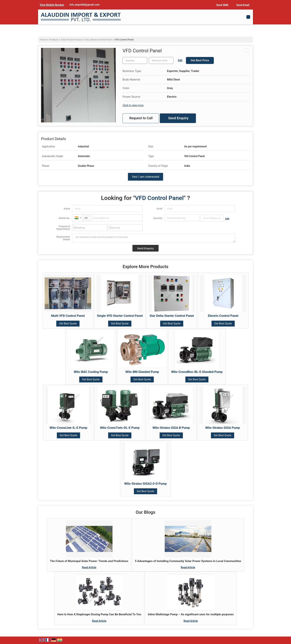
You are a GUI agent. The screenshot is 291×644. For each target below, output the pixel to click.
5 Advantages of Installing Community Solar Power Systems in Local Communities (188, 561)
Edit (180, 60)
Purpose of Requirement (63, 228)
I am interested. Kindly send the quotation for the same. (154, 238)
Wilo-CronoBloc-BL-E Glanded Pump (197, 372)
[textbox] (161, 60)
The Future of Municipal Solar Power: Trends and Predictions (89, 561)
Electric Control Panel (223, 316)
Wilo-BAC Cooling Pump (91, 372)
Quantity (158, 218)
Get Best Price (200, 60)
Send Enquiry (178, 118)
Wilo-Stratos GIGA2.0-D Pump (145, 484)
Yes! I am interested (145, 177)
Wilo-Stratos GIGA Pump (223, 428)
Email (159, 209)
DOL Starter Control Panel (99, 40)
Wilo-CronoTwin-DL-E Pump (120, 428)
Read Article (89, 567)
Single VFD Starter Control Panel (120, 316)
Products (54, 40)
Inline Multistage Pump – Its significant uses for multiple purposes (191, 614)
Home (43, 40)
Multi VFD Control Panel (68, 316)
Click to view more (133, 105)
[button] (52, 5)
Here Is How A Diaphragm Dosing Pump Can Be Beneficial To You (99, 614)
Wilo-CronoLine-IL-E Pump (68, 428)
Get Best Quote (68, 323)
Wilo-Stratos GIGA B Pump (171, 428)
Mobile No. (64, 218)
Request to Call (141, 118)
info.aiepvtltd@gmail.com (85, 5)
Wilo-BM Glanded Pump (142, 372)
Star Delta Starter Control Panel (172, 316)
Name (67, 209)
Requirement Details (63, 238)
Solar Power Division (72, 40)
